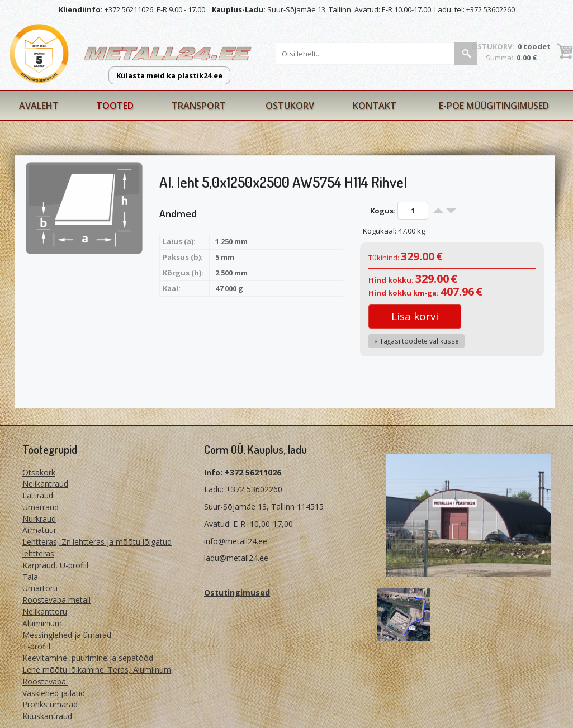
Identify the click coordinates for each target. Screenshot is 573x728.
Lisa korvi (415, 316)
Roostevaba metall (56, 600)
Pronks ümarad (50, 704)
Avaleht (39, 106)
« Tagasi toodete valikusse (416, 341)
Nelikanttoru (45, 612)
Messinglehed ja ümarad (67, 635)
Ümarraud (41, 507)
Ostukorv (290, 106)
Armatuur (39, 530)
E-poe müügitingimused (494, 106)
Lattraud (38, 495)
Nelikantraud (45, 484)
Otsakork (39, 472)
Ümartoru (40, 588)
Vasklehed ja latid (54, 693)
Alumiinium (42, 623)
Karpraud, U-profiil (55, 565)
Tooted (115, 106)
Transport (199, 106)
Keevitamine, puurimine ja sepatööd (88, 658)
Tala (30, 577)
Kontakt (375, 106)
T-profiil (36, 646)
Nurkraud (39, 519)
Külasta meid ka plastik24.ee (169, 75)
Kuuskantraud (47, 716)
